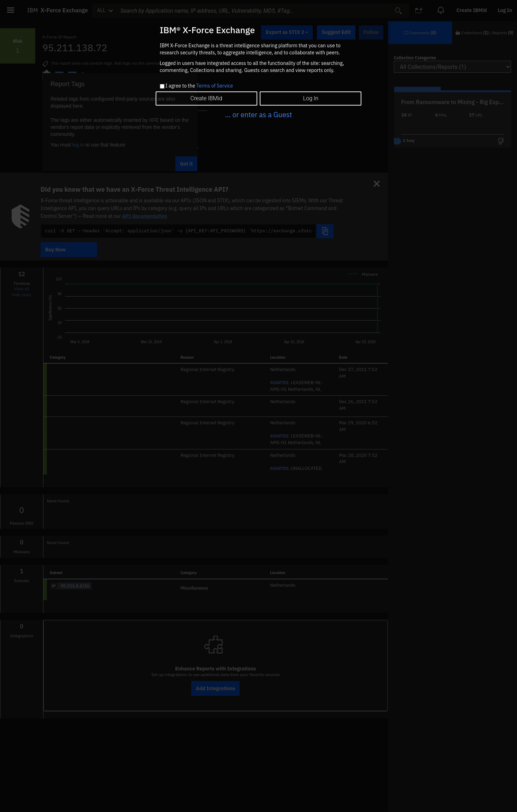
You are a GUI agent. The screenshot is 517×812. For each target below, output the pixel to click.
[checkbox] (162, 86)
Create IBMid (206, 98)
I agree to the (199, 86)
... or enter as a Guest (258, 115)
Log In (311, 98)
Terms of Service (215, 86)
